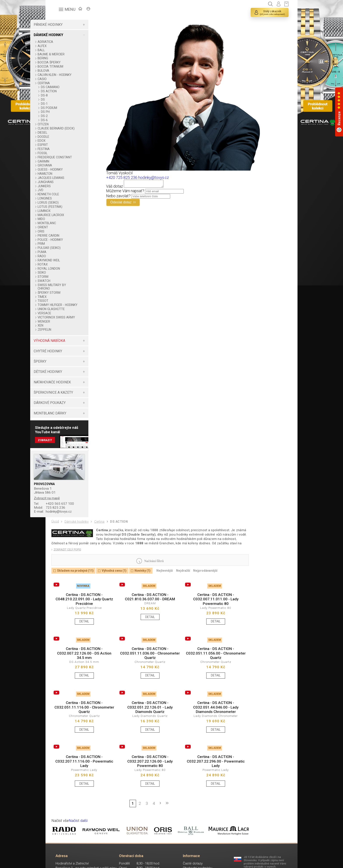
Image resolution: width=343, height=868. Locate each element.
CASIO (60, 79)
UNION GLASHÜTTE (69, 316)
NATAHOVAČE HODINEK (70, 393)
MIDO (59, 222)
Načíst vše (61, 846)
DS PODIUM (66, 108)
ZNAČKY (106, 10)
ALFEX (60, 46)
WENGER (62, 332)
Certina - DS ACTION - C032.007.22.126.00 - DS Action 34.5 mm (82, 671)
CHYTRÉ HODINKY (65, 362)
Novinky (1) (149, 585)
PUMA (60, 255)
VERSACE (62, 320)
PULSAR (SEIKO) (67, 251)
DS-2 (62, 116)
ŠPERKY (58, 372)
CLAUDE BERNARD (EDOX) (68, 130)
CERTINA (61, 83)
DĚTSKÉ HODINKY (65, 382)
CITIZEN (61, 124)
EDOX (59, 144)
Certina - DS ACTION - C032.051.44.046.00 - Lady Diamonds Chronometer (204, 728)
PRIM (59, 247)
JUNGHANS (63, 185)
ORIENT (61, 231)
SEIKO (59, 276)
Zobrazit (63, 451)
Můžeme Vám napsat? (135, 192)
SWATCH (62, 284)
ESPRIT (60, 148)
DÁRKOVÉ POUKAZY (67, 413)
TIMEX (60, 300)
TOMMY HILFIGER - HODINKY (69, 310)
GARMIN (61, 165)
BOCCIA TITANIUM (68, 66)
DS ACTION (66, 91)
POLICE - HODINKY (68, 243)
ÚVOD (84, 10)
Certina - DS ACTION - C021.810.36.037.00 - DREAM (143, 613)
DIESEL (60, 136)
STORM (61, 280)
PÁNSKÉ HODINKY (66, 25)
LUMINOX (62, 214)
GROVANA (63, 169)
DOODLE (61, 140)
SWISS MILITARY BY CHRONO (70, 290)
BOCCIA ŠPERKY (67, 62)
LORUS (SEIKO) (66, 206)
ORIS (59, 235)
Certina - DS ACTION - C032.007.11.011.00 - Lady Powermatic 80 (204, 615)
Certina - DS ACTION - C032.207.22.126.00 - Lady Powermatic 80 (143, 784)
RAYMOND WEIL (66, 264)
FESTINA (61, 152)
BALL (59, 50)
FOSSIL (60, 157)
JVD (58, 194)
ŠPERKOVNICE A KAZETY (71, 403)
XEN (58, 336)
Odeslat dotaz (133, 204)
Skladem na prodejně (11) (77, 585)
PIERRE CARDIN (66, 239)
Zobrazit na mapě (65, 509)
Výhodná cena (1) (119, 585)
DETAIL (82, 638)
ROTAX (60, 268)
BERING (61, 58)
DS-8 (62, 95)
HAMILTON (63, 177)
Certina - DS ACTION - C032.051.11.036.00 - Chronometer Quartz (143, 671)
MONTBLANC (65, 227)
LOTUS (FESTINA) (68, 210)
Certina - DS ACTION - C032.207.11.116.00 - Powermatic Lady (82, 784)
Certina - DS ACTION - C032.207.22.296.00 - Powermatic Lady (204, 784)
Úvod (56, 534)
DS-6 (62, 120)
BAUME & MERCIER (69, 54)
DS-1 (62, 104)
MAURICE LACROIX (69, 218)
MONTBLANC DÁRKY (67, 424)
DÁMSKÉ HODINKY (66, 35)
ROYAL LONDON (66, 272)
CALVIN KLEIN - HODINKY (72, 75)
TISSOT (61, 304)
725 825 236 (68, 519)
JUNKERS (62, 190)
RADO (59, 260)
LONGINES (62, 202)
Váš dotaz (124, 188)
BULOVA (61, 71)
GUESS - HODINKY (68, 173)
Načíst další (79, 846)
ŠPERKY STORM (67, 296)
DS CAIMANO (68, 87)
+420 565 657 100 (72, 515)
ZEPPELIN (62, 340)
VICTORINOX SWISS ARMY (69, 326)
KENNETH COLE (66, 198)
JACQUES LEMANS (69, 181)
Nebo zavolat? (128, 197)
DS (60, 100)
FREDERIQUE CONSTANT (73, 161)
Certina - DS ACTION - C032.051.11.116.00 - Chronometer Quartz (82, 728)
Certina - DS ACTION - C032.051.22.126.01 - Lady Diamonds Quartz (143, 728)
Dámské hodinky (78, 534)
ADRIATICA (63, 42)
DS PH (63, 112)
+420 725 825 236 (131, 177)
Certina (102, 534)
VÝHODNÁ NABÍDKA (67, 351)
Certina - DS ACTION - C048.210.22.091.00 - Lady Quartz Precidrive (82, 615)
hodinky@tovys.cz (72, 523)
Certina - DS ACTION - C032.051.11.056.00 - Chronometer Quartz (204, 671)
